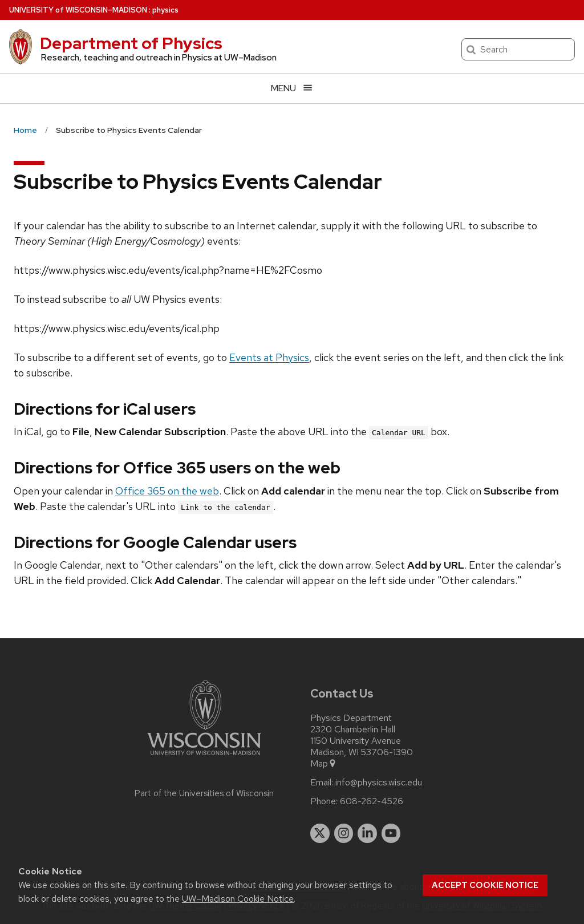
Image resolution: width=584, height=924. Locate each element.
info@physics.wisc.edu (379, 783)
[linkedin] (367, 833)
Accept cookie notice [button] (485, 885)
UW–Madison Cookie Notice (238, 899)
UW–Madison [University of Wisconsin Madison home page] (78, 10)
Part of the (204, 793)
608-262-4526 (372, 801)
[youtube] (391, 833)
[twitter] (320, 833)
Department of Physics (131, 43)
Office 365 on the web (167, 491)
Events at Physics (269, 357)
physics (165, 10)
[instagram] (344, 833)
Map (324, 764)
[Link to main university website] (204, 757)
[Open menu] (292, 88)
